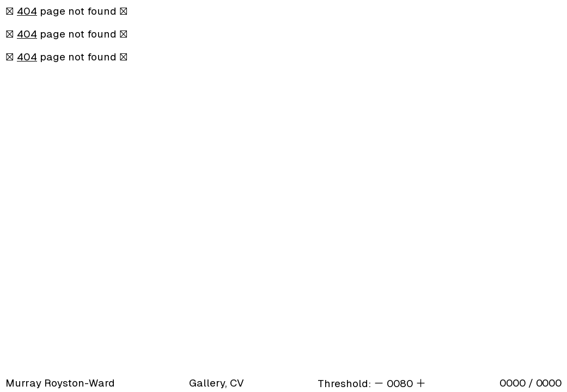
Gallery (207, 383)
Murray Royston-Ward (60, 383)
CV (237, 383)
